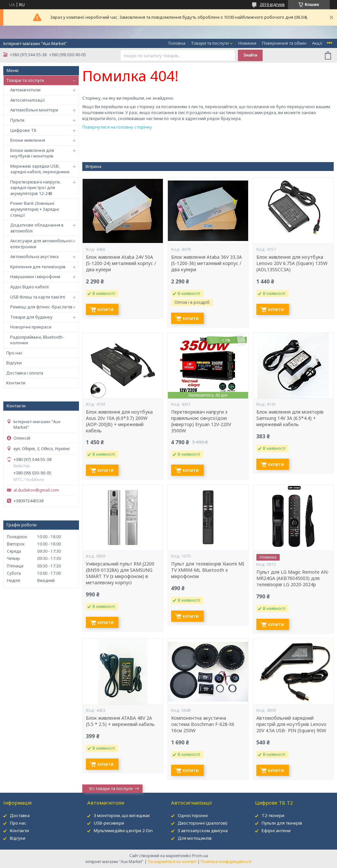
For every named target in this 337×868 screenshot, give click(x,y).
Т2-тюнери (273, 815)
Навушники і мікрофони (35, 277)
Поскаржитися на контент (172, 862)
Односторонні (193, 815)
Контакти (16, 383)
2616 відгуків (272, 4)
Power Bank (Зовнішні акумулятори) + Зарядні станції (35, 209)
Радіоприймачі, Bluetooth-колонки (37, 340)
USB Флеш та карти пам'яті (38, 297)
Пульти (17, 120)
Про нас (14, 353)
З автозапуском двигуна (203, 831)
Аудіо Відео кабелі (29, 287)
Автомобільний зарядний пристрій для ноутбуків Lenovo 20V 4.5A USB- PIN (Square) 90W (291, 724)
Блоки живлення (28, 140)
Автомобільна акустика (34, 256)
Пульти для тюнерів (282, 823)
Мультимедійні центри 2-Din (123, 831)
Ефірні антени (276, 831)
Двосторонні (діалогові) (203, 823)
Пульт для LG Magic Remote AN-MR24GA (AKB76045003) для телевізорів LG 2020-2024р (293, 578)
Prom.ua (200, 856)
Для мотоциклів (195, 838)
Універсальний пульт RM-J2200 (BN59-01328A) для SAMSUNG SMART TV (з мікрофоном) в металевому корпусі (120, 573)
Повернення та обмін (284, 43)
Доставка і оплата (25, 373)
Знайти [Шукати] (250, 55)
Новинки (247, 43)
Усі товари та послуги (111, 788)
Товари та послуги (210, 43)
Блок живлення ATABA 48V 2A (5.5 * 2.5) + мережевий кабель (120, 721)
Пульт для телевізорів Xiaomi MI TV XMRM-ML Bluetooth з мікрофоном (208, 570)
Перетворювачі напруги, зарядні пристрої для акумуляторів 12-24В (35, 188)
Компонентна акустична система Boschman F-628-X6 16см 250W (203, 724)
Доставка (20, 815)
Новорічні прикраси (31, 327)
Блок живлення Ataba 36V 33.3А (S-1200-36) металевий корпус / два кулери (207, 263)
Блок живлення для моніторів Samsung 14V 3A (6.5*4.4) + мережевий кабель (290, 418)
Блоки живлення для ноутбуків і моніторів (32, 153)
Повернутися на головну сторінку (117, 127)
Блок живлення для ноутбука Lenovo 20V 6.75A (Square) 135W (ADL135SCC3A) (292, 263)
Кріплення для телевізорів (38, 267)
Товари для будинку (31, 317)
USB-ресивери (109, 823)
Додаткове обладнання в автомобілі (37, 228)
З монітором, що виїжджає (122, 815)
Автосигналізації (28, 100)
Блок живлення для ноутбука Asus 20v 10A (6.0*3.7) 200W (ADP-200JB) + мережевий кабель (119, 421)
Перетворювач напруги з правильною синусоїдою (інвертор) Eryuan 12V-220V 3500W (201, 421)
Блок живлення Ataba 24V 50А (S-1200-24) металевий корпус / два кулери (121, 263)
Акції (317, 43)
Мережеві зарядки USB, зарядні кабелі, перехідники (40, 169)
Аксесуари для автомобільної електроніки (41, 244)
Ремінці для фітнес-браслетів (41, 307)
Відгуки (14, 363)
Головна (177, 43)
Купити (105, 310)
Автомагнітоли (25, 90)
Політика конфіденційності (226, 862)
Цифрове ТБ (23, 130)
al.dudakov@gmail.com (36, 490)
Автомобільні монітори (34, 110)
